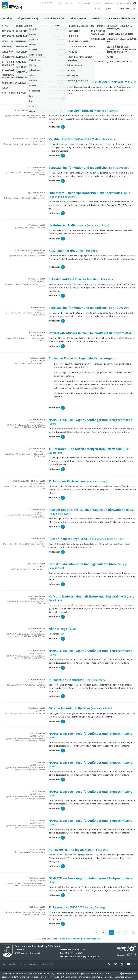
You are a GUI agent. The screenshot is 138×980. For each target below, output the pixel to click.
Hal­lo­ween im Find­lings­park (68, 850)
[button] (109, 964)
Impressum (97, 3)
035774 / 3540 (124, 3)
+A (100, 9)
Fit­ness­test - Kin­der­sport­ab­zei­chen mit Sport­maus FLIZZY (89, 193)
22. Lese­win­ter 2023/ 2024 (67, 907)
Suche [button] (69, 46)
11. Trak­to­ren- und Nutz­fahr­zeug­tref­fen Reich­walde (85, 449)
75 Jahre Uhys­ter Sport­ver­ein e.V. (72, 139)
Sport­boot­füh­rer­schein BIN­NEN (71, 111)
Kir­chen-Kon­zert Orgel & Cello (70, 539)
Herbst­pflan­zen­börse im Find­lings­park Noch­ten (82, 564)
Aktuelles (7, 18)
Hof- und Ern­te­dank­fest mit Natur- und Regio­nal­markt (87, 596)
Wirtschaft (97, 18)
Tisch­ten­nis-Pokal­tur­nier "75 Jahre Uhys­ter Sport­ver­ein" (88, 82)
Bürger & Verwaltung (28, 18)
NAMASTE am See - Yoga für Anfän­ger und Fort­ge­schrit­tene (91, 420)
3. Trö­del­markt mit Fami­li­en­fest (71, 279)
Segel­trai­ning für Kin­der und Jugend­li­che (78, 168)
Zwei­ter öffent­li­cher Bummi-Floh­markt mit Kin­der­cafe (87, 333)
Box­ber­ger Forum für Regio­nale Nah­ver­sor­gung (82, 358)
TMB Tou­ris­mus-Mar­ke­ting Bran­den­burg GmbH (79, 939)
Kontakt (87, 3)
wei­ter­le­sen (57, 70)
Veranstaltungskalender (49, 25)
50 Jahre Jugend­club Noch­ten (69, 708)
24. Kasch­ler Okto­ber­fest (66, 680)
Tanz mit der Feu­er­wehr (65, 53)
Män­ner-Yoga (58, 629)
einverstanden (128, 974)
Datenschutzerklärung (121, 977)
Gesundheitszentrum (54, 18)
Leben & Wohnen (78, 18)
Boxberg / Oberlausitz (20, 25)
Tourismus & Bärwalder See (121, 18)
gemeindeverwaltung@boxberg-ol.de (82, 956)
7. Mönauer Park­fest (63, 251)
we (72, 3)
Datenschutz (109, 3)
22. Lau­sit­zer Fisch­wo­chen (67, 481)
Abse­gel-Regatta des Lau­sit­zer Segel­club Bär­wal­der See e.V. (91, 510)
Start (79, 3)
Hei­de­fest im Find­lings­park (67, 225)
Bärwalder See (47, 964)
